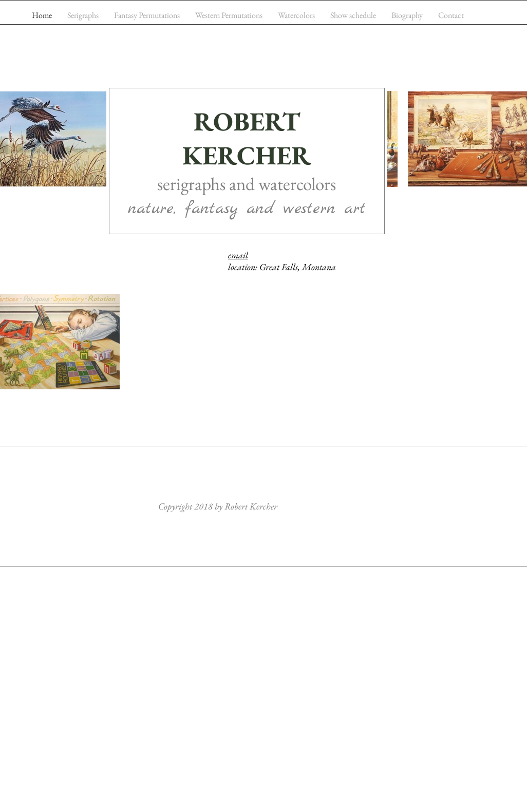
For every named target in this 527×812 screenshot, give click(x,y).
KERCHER (247, 155)
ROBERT (247, 121)
